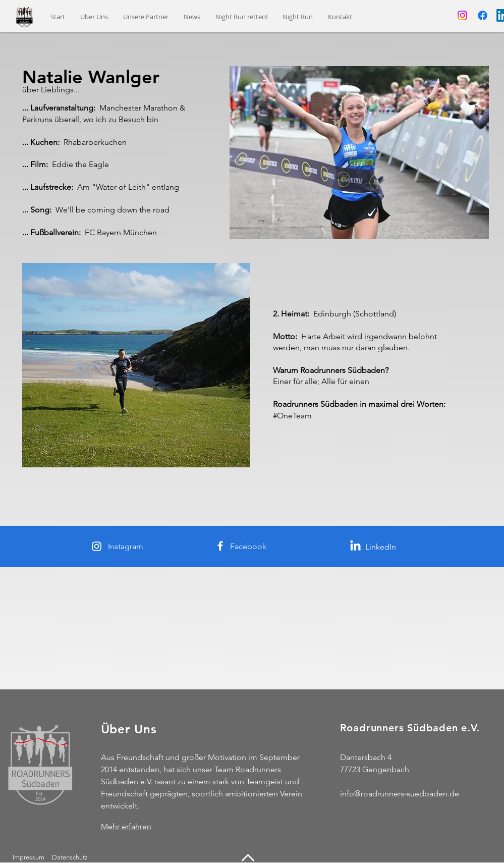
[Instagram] (462, 15)
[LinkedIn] (355, 546)
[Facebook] (483, 15)
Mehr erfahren (126, 826)
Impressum (29, 857)
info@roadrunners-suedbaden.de (400, 794)
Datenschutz (71, 857)
